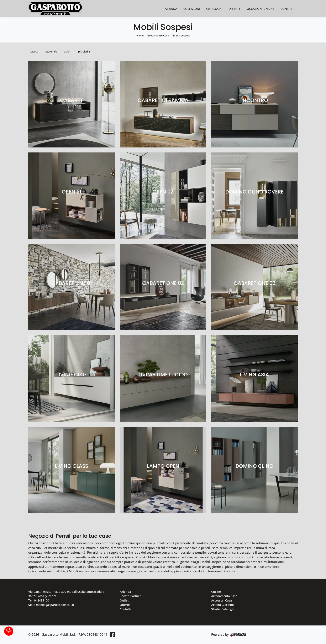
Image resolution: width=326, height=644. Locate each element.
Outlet (124, 600)
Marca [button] (34, 51)
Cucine (216, 592)
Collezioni (192, 9)
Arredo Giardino (222, 605)
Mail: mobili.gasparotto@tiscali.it (51, 605)
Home (140, 36)
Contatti (288, 9)
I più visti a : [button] (84, 51)
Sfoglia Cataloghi (223, 609)
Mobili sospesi (181, 36)
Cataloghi (214, 9)
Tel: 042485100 (39, 600)
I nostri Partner (130, 596)
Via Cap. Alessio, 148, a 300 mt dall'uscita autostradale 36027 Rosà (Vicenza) (66, 594)
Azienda (171, 9)
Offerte (235, 9)
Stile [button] (67, 51)
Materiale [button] (51, 51)
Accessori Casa (222, 600)
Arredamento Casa (158, 36)
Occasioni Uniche (261, 9)
